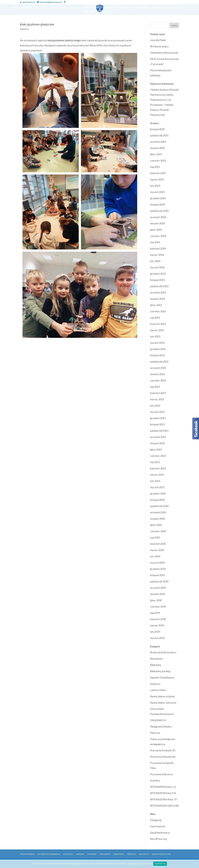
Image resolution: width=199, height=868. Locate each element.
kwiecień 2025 (158, 173)
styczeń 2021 (157, 487)
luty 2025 (155, 186)
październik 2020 (159, 506)
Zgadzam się (160, 864)
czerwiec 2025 (158, 161)
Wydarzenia (91, 8)
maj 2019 (155, 613)
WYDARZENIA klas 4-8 (163, 793)
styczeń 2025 (157, 192)
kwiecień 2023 (158, 324)
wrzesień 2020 (158, 512)
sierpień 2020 (157, 519)
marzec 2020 (157, 550)
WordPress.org (158, 839)
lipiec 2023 (156, 305)
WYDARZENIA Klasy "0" (164, 799)
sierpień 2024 (157, 223)
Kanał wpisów (158, 826)
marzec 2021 (157, 475)
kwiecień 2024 (158, 248)
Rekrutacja (177, 8)
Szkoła (40, 8)
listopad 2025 (157, 129)
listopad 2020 (157, 500)
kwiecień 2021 (158, 468)
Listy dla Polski (158, 40)
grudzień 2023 (158, 274)
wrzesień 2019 (158, 588)
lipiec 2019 (156, 600)
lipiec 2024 (156, 230)
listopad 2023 (157, 280)
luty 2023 (155, 336)
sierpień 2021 (157, 443)
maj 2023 (155, 318)
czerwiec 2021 (158, 456)
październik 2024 (159, 211)
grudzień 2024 (158, 198)
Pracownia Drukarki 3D (163, 750)
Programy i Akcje (116, 8)
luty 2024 (155, 261)
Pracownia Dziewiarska (163, 757)
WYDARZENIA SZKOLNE (164, 806)
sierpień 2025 (157, 148)
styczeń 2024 (157, 267)
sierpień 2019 (157, 594)
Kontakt (89, 12)
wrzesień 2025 (158, 142)
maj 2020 (155, 537)
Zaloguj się (156, 820)
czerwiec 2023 (158, 311)
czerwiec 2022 (158, 380)
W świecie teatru (159, 46)
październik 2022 (159, 362)
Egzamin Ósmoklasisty (162, 677)
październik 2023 (159, 286)
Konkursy (155, 684)
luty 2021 (155, 481)
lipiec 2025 (156, 154)
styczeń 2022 (157, 412)
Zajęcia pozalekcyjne (161, 854)
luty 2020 (155, 556)
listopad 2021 (157, 424)
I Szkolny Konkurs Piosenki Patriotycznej (162, 110)
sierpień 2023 (157, 299)
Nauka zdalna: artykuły (162, 696)
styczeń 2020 (157, 563)
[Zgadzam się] (196, 864)
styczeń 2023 (157, 343)
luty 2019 (155, 632)
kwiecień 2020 (158, 544)
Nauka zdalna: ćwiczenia (163, 703)
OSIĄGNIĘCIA (158, 720)
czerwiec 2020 (158, 531)
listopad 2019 (157, 575)
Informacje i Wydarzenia (49, 854)
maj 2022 (155, 387)
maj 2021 (155, 462)
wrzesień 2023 (158, 292)
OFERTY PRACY (107, 12)
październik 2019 (159, 581)
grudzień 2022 (158, 349)
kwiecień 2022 (158, 393)
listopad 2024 (157, 205)
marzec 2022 (157, 399)
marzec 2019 (157, 625)
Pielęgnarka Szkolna (161, 726)
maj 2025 (155, 167)
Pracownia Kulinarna (161, 774)
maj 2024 (155, 242)
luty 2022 (155, 406)
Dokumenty (142, 8)
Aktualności (156, 659)
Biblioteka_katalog (160, 671)
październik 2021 (159, 431)
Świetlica (24, 29)
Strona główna (27, 854)
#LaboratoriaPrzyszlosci (163, 652)
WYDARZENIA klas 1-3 (163, 787)
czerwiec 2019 (158, 607)
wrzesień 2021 (158, 437)
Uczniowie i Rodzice (64, 8)
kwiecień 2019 (158, 619)
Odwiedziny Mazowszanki (164, 53)
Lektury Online (158, 690)
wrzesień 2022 (158, 368)
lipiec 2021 (156, 449)
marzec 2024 (157, 255)
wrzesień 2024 (158, 217)
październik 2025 (159, 135)
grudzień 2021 (158, 418)
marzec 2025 (157, 179)
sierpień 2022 (157, 374)
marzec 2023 (157, 330)
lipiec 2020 (156, 525)
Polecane (155, 733)
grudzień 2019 (158, 569)
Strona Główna (22, 8)
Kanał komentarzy (160, 833)
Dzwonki (80, 854)
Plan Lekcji (68, 854)
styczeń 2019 (157, 638)
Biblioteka (160, 8)
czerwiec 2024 (158, 236)
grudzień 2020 (158, 493)
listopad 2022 (157, 355)
